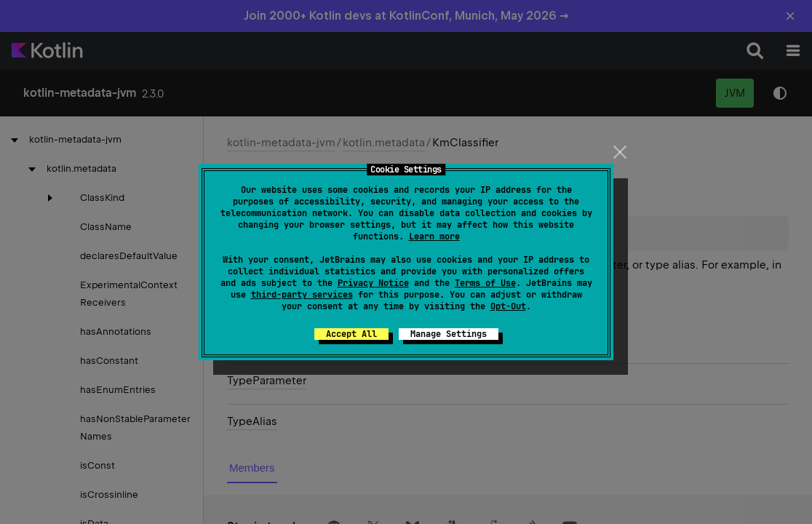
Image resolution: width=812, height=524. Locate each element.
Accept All (351, 334)
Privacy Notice (373, 283)
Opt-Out (508, 306)
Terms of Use (485, 283)
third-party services (302, 295)
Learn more (434, 237)
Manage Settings (449, 334)
